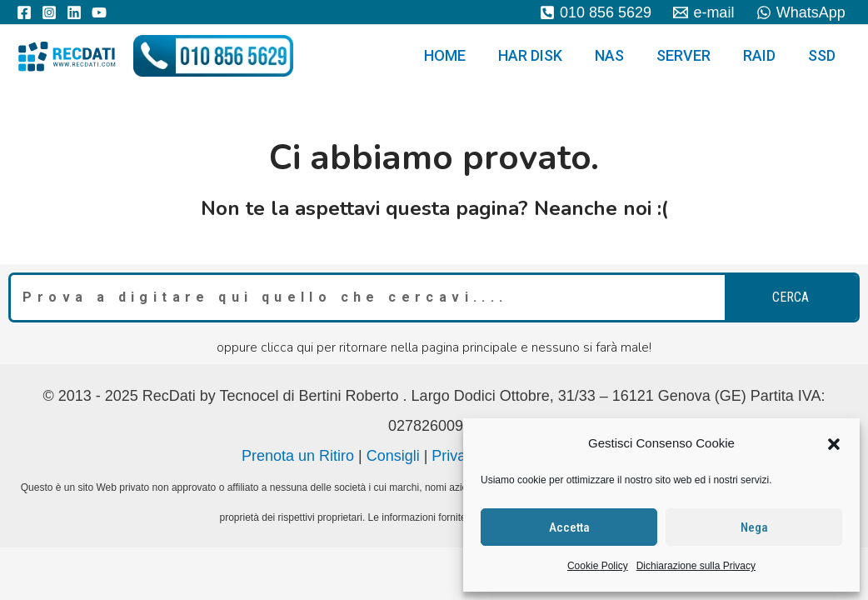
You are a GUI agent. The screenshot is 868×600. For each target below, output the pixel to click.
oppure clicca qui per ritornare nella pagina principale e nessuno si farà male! (434, 347)
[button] (834, 444)
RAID (763, 55)
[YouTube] (99, 12)
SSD (823, 55)
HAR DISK (541, 55)
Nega (754, 527)
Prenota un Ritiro (298, 456)
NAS (618, 55)
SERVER (689, 55)
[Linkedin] (74, 12)
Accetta (569, 527)
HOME (458, 55)
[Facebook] (24, 12)
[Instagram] (49, 12)
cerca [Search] (791, 297)
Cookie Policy (598, 566)
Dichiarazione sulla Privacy (696, 566)
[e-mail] (703, 12)
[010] (596, 12)
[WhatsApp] (801, 12)
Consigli (393, 456)
